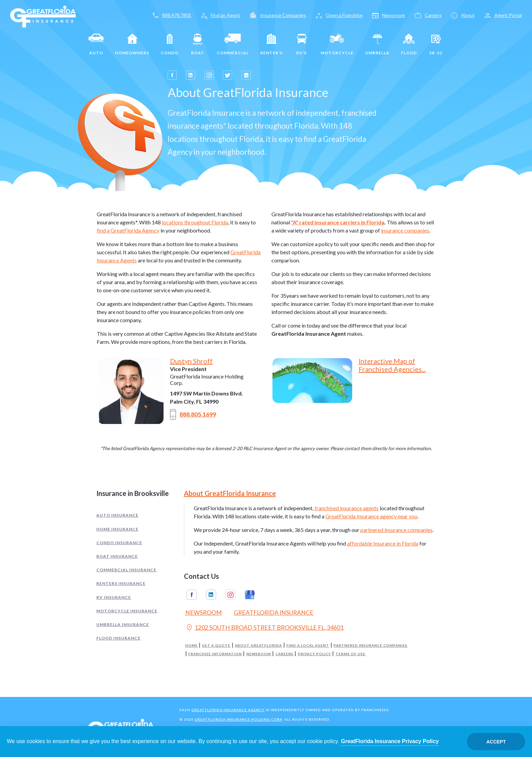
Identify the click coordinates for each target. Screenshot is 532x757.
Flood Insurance (118, 638)
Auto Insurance (117, 515)
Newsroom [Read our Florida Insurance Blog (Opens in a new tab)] (204, 613)
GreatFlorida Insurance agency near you (371, 516)
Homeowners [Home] (132, 44)
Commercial (233, 44)
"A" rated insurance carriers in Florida (338, 222)
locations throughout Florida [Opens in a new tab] (195, 222)
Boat (198, 44)
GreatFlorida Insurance (274, 613)
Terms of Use (350, 654)
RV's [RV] (302, 44)
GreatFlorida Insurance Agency (228, 710)
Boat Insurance (117, 556)
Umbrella (377, 44)
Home (192, 645)
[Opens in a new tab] (172, 75)
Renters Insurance (121, 583)
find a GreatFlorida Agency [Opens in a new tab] (128, 230)
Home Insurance (117, 529)
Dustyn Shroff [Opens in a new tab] (191, 361)
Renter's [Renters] (271, 44)
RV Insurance (114, 597)
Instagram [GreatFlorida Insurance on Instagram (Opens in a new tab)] (230, 595)
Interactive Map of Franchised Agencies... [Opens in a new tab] (392, 365)
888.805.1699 (193, 414)
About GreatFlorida (258, 645)
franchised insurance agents (347, 508)
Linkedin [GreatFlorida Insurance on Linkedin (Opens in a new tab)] (211, 595)
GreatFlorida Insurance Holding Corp (238, 719)
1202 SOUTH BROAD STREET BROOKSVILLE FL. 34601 (264, 628)
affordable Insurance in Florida (383, 543)
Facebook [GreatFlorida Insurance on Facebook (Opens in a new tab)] (192, 595)
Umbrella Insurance (123, 624)
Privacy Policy (315, 654)
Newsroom (259, 654)
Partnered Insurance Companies (370, 645)
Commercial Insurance (126, 570)
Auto (96, 44)
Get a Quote (216, 645)
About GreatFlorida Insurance (230, 493)
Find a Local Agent (308, 645)
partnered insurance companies (396, 530)
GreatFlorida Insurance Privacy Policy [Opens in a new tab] (390, 741)
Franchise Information (215, 654)
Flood (409, 44)
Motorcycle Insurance (127, 611)
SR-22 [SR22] (436, 44)
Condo (170, 44)
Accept (496, 742)
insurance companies (405, 230)
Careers (284, 654)
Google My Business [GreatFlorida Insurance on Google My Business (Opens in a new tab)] (250, 595)
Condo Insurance (119, 543)
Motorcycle (337, 44)
